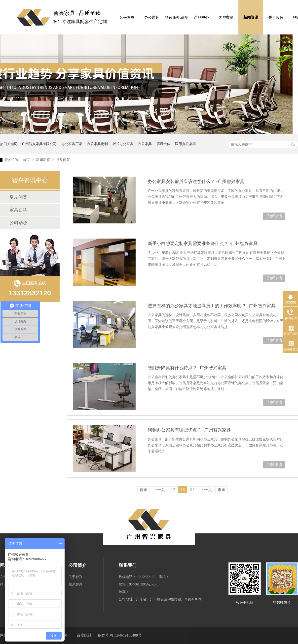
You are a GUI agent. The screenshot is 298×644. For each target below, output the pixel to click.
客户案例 (226, 17)
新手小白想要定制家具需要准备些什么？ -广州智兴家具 (203, 244)
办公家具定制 (97, 144)
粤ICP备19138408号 (126, 635)
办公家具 (152, 17)
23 (183, 490)
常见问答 (63, 160)
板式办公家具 (123, 144)
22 (173, 490)
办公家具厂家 (72, 144)
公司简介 (77, 565)
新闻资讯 (251, 17)
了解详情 (274, 216)
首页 (27, 160)
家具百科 (18, 210)
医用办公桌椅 (186, 144)
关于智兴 (276, 17)
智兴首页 (127, 17)
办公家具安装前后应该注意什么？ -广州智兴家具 (196, 182)
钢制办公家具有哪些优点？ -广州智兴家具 (189, 430)
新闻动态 (43, 160)
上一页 (159, 490)
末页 (222, 490)
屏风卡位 (163, 144)
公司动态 (18, 223)
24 (192, 490)
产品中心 (201, 17)
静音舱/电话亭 (177, 17)
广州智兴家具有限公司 (39, 144)
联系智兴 (75, 584)
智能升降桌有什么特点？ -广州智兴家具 (187, 368)
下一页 (206, 490)
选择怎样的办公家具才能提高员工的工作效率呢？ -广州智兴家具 (212, 306)
